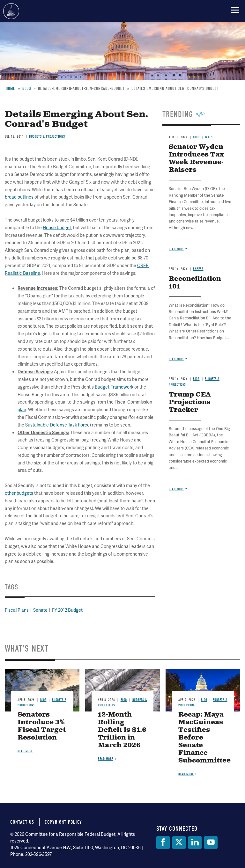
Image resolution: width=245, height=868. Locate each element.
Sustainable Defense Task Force (57, 425)
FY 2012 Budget (67, 610)
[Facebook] (163, 842)
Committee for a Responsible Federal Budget (11, 11)
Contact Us (22, 822)
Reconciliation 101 (195, 283)
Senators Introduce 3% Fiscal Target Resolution (42, 726)
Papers (198, 269)
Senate (40, 610)
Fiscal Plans (17, 610)
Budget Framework (114, 387)
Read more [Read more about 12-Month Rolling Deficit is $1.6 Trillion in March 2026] (106, 759)
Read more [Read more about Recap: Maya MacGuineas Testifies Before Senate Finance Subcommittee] (186, 774)
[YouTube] (211, 842)
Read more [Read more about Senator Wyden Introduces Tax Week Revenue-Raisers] (176, 249)
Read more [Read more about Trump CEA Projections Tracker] (176, 489)
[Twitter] (179, 842)
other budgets (19, 493)
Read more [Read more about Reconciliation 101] (176, 359)
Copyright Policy (63, 822)
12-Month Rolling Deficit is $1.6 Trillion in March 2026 (122, 730)
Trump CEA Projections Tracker (190, 402)
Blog (196, 379)
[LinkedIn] (195, 842)
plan (22, 410)
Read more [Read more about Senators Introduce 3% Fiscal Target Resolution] (25, 751)
